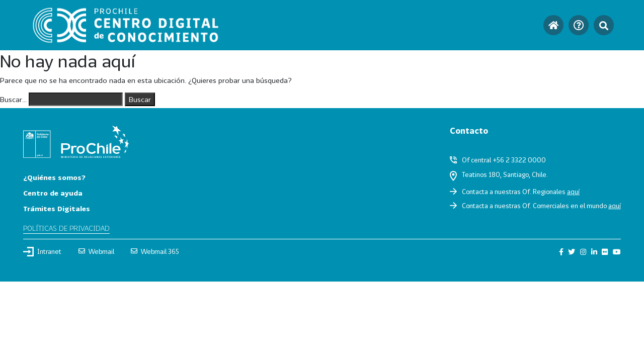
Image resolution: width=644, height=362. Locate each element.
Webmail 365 (155, 251)
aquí (573, 192)
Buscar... (13, 99)
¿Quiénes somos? (54, 177)
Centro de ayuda (53, 193)
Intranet (42, 251)
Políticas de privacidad (66, 228)
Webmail (96, 251)
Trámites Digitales (57, 208)
